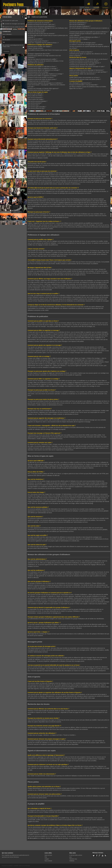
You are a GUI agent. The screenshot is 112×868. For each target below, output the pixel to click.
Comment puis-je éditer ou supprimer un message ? (43, 68)
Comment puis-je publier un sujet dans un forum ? (42, 66)
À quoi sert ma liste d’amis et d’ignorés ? (81, 52)
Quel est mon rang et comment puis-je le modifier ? (42, 59)
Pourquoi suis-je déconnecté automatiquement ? (42, 26)
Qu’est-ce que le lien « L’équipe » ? (80, 39)
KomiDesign (27, 865)
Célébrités (72, 861)
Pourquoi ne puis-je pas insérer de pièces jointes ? (42, 79)
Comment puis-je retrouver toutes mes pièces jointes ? (85, 79)
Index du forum (48, 855)
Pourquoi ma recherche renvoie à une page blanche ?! (85, 63)
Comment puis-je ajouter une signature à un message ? (44, 70)
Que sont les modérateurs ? (77, 24)
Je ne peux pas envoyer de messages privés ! (83, 43)
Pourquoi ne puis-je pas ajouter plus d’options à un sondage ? (46, 74)
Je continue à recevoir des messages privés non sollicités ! (86, 45)
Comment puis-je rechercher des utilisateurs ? (83, 65)
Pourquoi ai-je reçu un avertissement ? (39, 81)
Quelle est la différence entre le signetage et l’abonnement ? (87, 70)
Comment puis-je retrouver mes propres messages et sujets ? (87, 66)
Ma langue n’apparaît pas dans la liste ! (39, 54)
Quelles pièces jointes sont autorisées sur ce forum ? (85, 77)
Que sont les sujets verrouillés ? (37, 107)
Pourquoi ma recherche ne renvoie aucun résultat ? (84, 61)
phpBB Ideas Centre (56, 819)
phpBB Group (75, 810)
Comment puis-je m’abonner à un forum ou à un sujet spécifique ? (88, 72)
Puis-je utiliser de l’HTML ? (35, 96)
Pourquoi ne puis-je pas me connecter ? (39, 23)
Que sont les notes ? (34, 105)
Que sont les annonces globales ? (38, 101)
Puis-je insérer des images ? (36, 99)
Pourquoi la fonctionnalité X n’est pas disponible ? (84, 85)
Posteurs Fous (13, 5)
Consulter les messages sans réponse (14, 24)
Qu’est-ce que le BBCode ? (36, 94)
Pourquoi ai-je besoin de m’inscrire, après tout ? (42, 24)
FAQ (46, 857)
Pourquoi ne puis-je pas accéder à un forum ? (41, 77)
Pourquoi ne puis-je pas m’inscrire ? (38, 41)
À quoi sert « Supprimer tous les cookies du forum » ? (43, 43)
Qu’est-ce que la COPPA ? (35, 39)
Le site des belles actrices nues (76, 856)
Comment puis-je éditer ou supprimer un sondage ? (43, 76)
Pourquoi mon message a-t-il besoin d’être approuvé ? (43, 88)
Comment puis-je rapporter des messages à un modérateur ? (45, 83)
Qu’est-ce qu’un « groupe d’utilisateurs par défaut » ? (85, 37)
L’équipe (47, 859)
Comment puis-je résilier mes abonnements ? (82, 74)
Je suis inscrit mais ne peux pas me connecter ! (41, 34)
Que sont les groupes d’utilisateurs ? (80, 26)
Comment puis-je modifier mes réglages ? (40, 46)
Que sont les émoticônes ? (35, 98)
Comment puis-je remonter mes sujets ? (39, 90)
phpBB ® (11, 865)
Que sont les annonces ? (35, 103)
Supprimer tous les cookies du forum (13, 27)
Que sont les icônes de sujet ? (36, 109)
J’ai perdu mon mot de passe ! (36, 32)
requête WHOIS (88, 829)
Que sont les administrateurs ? (78, 23)
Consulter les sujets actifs (10, 21)
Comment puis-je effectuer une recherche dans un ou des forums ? (89, 59)
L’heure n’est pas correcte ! (36, 48)
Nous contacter (48, 861)
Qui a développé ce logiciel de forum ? (80, 83)
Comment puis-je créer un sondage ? (38, 72)
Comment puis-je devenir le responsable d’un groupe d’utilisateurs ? (89, 32)
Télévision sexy (73, 859)
